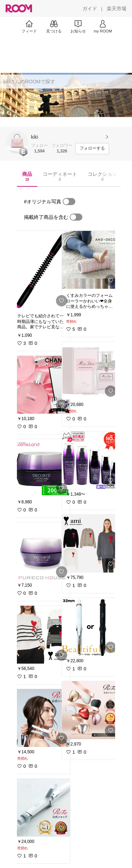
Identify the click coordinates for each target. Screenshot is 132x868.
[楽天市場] (117, 8)
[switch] (69, 202)
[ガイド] (90, 8)
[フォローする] (92, 149)
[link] (42, 270)
